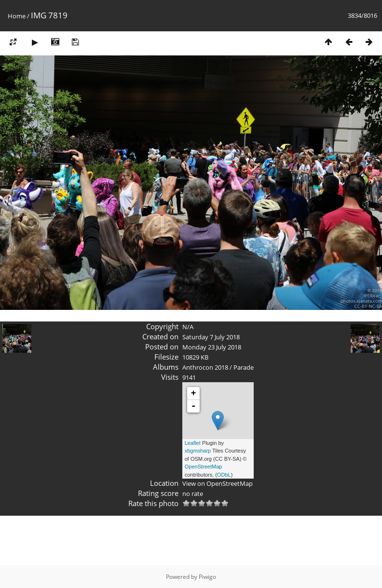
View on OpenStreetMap (218, 483)
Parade (244, 367)
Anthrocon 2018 (205, 367)
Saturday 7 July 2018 (211, 337)
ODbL (224, 475)
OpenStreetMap (204, 467)
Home (17, 16)
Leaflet (193, 443)
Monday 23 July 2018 (212, 347)
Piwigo (207, 577)
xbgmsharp (198, 451)
